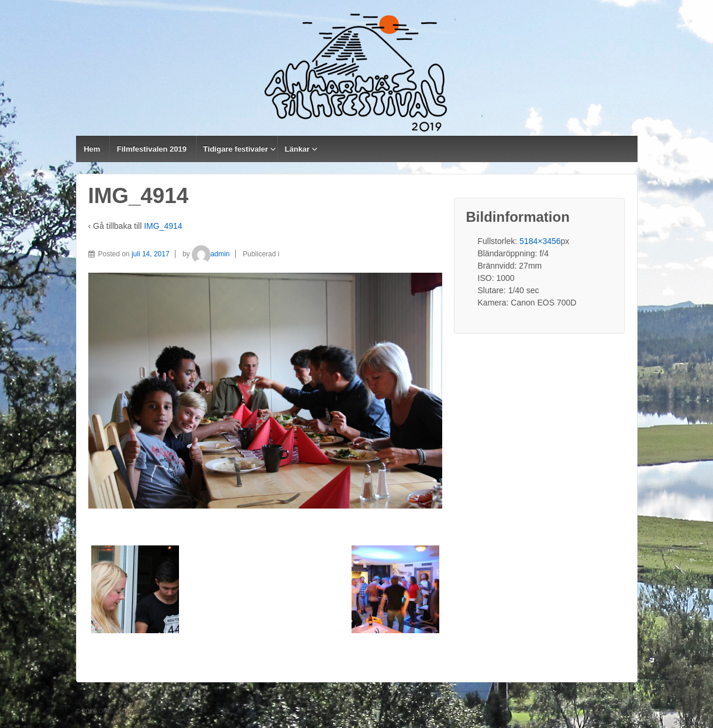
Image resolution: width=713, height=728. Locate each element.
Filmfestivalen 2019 (152, 149)
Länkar (297, 149)
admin (211, 254)
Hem (92, 149)
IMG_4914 (163, 226)
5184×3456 (540, 241)
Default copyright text (128, 711)
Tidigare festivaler (235, 149)
